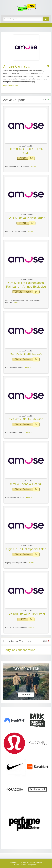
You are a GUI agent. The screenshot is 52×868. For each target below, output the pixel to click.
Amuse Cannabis (26, 146)
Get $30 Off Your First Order (26, 614)
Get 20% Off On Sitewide (26, 419)
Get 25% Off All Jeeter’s (26, 354)
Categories (32, 865)
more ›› (33, 167)
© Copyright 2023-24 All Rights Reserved (26, 862)
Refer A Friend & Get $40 (26, 484)
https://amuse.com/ (11, 86)
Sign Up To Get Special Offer (26, 549)
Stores (23, 865)
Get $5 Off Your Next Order (26, 218)
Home (16, 865)
